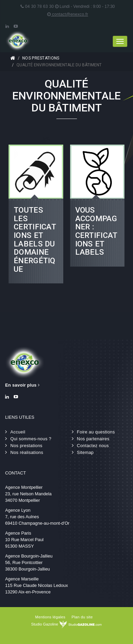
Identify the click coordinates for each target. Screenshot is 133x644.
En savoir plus (22, 385)
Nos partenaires (93, 439)
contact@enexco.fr (68, 14)
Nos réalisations (27, 452)
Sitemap (85, 452)
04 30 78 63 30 (37, 6)
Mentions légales (50, 617)
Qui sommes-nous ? (31, 439)
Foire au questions (96, 432)
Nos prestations (41, 58)
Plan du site (82, 617)
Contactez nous (93, 446)
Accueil (13, 58)
